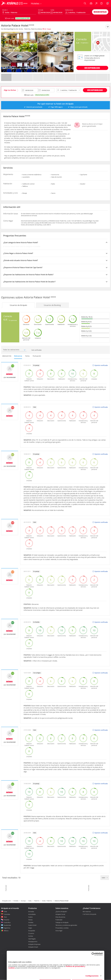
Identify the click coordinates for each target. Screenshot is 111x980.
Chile (5, 912)
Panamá (6, 920)
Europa (23, 901)
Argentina (7, 928)
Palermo (37, 901)
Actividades (32, 914)
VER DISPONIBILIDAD (92, 68)
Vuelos (30, 917)
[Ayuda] (101, 3)
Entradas (31, 912)
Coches (31, 936)
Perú (5, 917)
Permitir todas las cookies (87, 975)
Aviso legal (59, 931)
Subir (105, 878)
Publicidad (59, 920)
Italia (30, 901)
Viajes (30, 928)
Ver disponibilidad (95, 90)
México (6, 931)
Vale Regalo (32, 939)
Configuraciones (92, 968)
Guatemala (7, 925)
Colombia (7, 914)
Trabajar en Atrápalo (62, 922)
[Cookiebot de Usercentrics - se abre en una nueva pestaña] (93, 946)
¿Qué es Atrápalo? (61, 912)
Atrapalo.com (7, 901)
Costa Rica (7, 922)
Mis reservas (87, 912)
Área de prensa (60, 917)
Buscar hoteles (100, 12)
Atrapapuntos (33, 942)
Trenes (30, 920)
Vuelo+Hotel (32, 925)
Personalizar (55, 975)
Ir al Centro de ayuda (89, 914)
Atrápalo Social (60, 914)
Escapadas (32, 931)
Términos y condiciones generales (66, 925)
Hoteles (16, 901)
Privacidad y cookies (62, 928)
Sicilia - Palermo (47, 901)
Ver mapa (47, 29)
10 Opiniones (84, 43)
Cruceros (31, 933)
